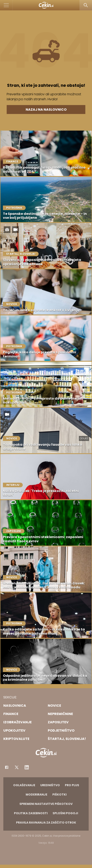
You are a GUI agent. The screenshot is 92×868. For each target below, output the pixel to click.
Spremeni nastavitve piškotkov (46, 804)
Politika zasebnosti (31, 813)
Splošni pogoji (65, 813)
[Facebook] (7, 767)
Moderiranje (37, 795)
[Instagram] (27, 767)
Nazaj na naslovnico (46, 110)
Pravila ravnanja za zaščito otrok (46, 823)
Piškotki (59, 795)
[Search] (86, 5)
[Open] (6, 5)
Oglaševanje (24, 785)
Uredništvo (50, 785)
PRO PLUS (72, 785)
